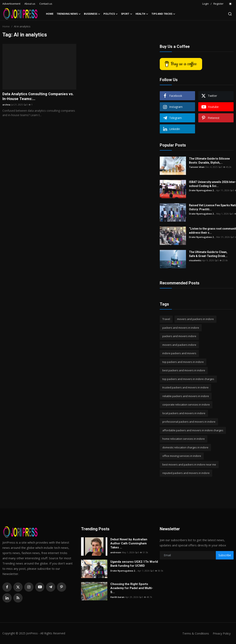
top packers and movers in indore (183, 362)
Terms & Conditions (194, 633)
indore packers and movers (179, 353)
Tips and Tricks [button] (163, 14)
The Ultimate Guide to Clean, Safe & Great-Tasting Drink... (208, 254)
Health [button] (142, 14)
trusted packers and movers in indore (185, 387)
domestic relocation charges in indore (185, 447)
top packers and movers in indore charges (188, 379)
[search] (230, 14)
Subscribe (225, 555)
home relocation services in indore (184, 439)
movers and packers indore (179, 345)
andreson (116, 552)
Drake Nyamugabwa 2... (202, 190)
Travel (166, 319)
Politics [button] (111, 14)
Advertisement (11, 4)
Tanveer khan (197, 167)
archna (6, 105)
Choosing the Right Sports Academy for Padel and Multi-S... (132, 588)
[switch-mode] (231, 4)
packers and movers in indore (181, 328)
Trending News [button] (69, 14)
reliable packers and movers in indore (186, 396)
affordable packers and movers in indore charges (193, 430)
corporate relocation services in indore (186, 405)
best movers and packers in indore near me (189, 464)
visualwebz (195, 260)
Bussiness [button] (92, 14)
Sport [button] (127, 14)
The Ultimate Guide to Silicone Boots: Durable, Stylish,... (209, 161)
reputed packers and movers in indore (186, 473)
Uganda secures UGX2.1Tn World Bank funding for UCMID (134, 564)
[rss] (18, 598)
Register (218, 4)
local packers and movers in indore (184, 413)
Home (50, 14)
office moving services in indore (182, 456)
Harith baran (117, 597)
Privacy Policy (221, 633)
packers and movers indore (179, 336)
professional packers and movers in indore (189, 422)
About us (30, 4)
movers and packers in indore (195, 319)
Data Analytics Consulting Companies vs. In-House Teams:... (37, 97)
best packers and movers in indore (184, 370)
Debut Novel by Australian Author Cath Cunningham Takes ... (129, 543)
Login (206, 4)
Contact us (46, 4)
